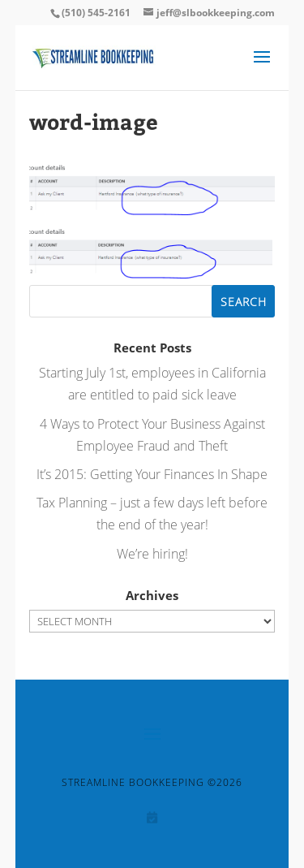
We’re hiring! (152, 554)
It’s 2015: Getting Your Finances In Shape (152, 474)
